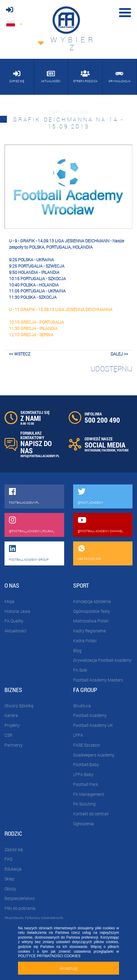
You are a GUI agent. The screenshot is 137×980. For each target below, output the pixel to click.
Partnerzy (14, 745)
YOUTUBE (123, 450)
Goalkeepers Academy (94, 755)
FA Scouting (84, 804)
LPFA (78, 735)
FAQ (8, 859)
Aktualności (15, 631)
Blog (77, 650)
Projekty (12, 725)
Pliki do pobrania (20, 908)
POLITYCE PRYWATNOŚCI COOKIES (49, 956)
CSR (8, 735)
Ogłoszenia (83, 824)
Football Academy (90, 715)
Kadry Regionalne (89, 631)
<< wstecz (20, 354)
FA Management (89, 794)
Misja (9, 601)
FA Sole (80, 670)
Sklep (9, 879)
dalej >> (119, 354)
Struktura (82, 706)
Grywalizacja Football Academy (102, 660)
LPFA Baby (83, 774)
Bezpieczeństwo (20, 898)
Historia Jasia (17, 611)
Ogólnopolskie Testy (92, 611)
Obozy (10, 889)
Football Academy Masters (98, 680)
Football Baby (86, 764)
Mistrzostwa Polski (91, 621)
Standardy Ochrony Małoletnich (34, 918)
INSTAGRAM (92, 450)
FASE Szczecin (87, 745)
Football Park (86, 784)
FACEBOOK (109, 450)
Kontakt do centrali (91, 814)
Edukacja (13, 869)
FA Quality (14, 621)
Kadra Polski (85, 641)
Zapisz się (14, 849)
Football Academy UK (93, 725)
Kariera (11, 715)
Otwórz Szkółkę (19, 706)
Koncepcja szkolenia (92, 601)
